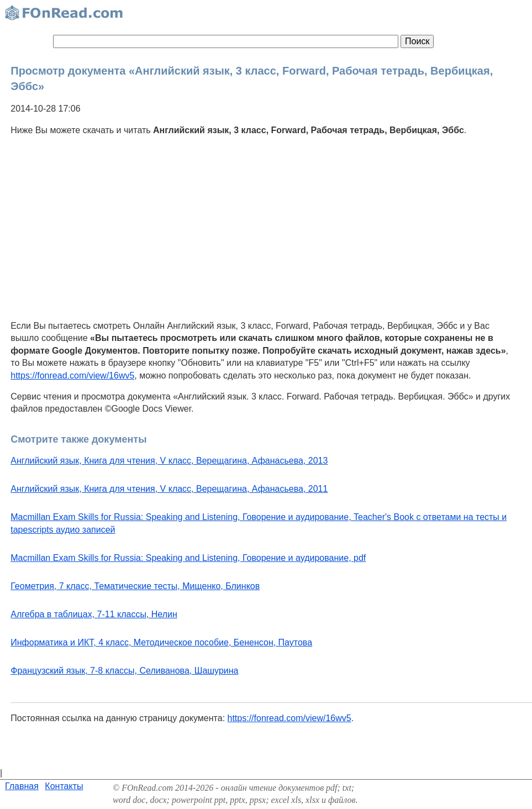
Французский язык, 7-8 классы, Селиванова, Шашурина (124, 671)
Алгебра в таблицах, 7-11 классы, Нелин (94, 614)
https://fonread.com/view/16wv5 (72, 375)
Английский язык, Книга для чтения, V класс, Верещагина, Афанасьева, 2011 (169, 489)
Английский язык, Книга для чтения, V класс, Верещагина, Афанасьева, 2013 (169, 461)
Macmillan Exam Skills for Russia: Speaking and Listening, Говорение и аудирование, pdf (188, 558)
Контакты (64, 786)
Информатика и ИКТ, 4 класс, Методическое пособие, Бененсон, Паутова (161, 642)
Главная (22, 786)
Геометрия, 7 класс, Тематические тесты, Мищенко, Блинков (135, 586)
